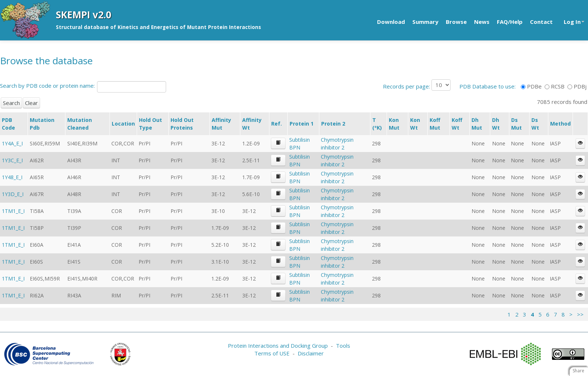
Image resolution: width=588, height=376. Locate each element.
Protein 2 (333, 124)
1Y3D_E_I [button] (13, 194)
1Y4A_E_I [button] (12, 143)
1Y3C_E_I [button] (12, 160)
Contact (541, 22)
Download (391, 22)
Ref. (277, 124)
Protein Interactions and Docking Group (278, 346)
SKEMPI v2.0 (84, 15)
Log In (574, 22)
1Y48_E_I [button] (12, 177)
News (482, 22)
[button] (278, 143)
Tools (343, 346)
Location (123, 124)
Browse (456, 22)
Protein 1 (302, 124)
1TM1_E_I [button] (13, 211)
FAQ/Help (510, 22)
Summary (425, 22)
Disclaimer (311, 353)
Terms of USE (272, 353)
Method (560, 124)
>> (580, 314)
